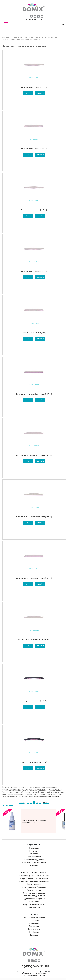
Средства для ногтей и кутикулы (34, 881)
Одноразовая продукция (34, 899)
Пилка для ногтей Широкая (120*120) (34, 210)
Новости (34, 854)
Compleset (34, 923)
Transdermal (34, 926)
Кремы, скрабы (34, 884)
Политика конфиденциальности (34, 974)
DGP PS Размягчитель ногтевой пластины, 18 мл (35, 822)
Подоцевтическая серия (34, 904)
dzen (31, 16)
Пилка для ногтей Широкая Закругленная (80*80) (34, 640)
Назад (22, 802)
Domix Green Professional (34, 918)
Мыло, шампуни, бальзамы (34, 887)
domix (34, 8)
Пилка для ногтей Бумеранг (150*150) (34, 762)
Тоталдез (34, 935)
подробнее (40, 93)
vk (35, 16)
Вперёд (46, 802)
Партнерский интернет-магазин (34, 975)
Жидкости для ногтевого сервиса (34, 876)
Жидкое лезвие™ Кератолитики (34, 878)
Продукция (34, 851)
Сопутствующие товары (34, 893)
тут (38, 793)
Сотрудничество (34, 857)
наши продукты (53, 796)
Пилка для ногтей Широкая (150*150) (34, 149)
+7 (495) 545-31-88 (34, 19)
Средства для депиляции (34, 896)
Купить (28, 93)
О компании (34, 848)
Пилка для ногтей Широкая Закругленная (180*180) (34, 578)
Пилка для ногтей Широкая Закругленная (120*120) (34, 517)
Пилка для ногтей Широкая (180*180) (34, 87)
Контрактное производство (34, 862)
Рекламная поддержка (34, 860)
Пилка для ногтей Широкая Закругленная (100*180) (34, 394)
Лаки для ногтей (34, 890)
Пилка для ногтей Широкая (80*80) (34, 333)
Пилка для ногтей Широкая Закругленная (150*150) (34, 455)
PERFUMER (34, 902)
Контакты (34, 865)
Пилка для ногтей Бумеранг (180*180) (34, 701)
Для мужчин (34, 907)
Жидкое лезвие (34, 929)
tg (38, 16)
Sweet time (34, 920)
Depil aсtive (34, 932)
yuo (42, 16)
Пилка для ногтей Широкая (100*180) (34, 271)
